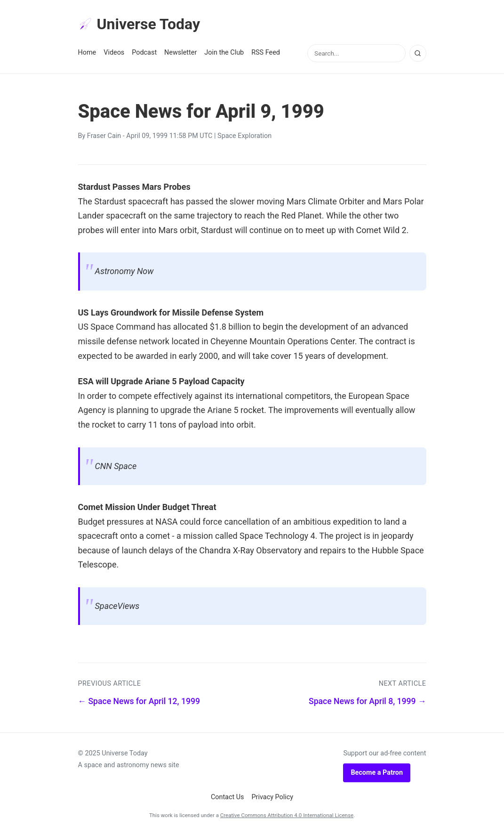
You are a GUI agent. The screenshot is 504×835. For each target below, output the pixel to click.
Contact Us (228, 797)
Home (87, 53)
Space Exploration (244, 136)
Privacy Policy (273, 797)
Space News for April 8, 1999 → (367, 701)
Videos (114, 53)
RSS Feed (266, 53)
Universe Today (139, 24)
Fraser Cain (104, 136)
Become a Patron (377, 773)
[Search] (418, 53)
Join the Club (224, 53)
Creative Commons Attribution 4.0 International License (287, 815)
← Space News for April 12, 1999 (139, 701)
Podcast (144, 53)
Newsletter (180, 53)
